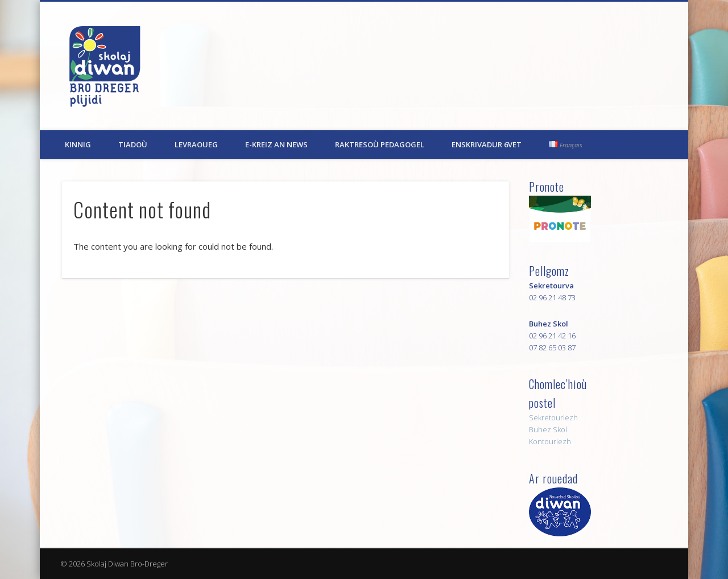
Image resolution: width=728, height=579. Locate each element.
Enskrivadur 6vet (487, 144)
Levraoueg (196, 144)
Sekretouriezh (553, 417)
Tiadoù (133, 144)
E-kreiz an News (276, 144)
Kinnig (78, 144)
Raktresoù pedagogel (380, 144)
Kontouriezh (550, 441)
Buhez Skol (548, 429)
